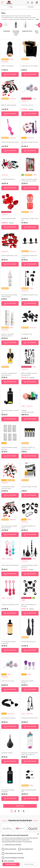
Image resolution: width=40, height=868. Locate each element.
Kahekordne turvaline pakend (30, 66)
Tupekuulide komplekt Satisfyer (10, 565)
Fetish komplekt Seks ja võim (9, 256)
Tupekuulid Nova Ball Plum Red (10, 605)
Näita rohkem (20, 806)
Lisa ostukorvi (10, 74)
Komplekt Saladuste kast (8, 179)
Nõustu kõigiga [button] (11, 864)
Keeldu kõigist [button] (29, 864)
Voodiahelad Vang (27, 334)
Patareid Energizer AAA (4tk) (29, 487)
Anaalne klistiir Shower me (29, 642)
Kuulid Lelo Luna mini (27, 105)
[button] (20, 861)
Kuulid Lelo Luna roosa (8, 681)
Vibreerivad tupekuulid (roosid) (10, 142)
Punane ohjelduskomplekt (9, 218)
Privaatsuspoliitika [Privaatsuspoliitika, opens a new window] (27, 842)
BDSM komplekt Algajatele (9, 105)
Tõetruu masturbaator (7, 66)
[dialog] (20, 850)
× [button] (38, 834)
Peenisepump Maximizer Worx (30, 718)
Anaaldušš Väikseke (7, 753)
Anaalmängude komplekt (8, 718)
